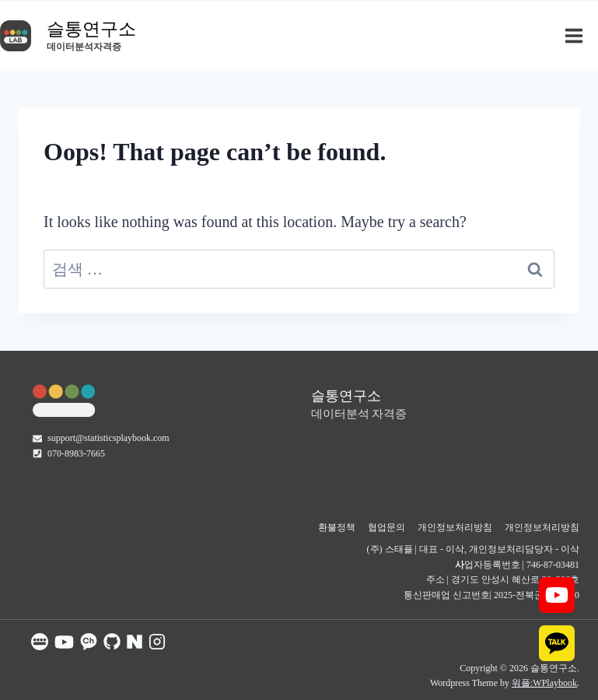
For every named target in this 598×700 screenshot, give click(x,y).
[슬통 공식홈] (40, 642)
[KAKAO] (557, 643)
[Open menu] (577, 36)
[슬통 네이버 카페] (135, 642)
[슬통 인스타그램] (157, 642)
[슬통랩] (64, 400)
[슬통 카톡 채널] (89, 642)
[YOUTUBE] (557, 595)
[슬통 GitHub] (112, 642)
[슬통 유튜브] (64, 642)
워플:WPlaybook (544, 683)
